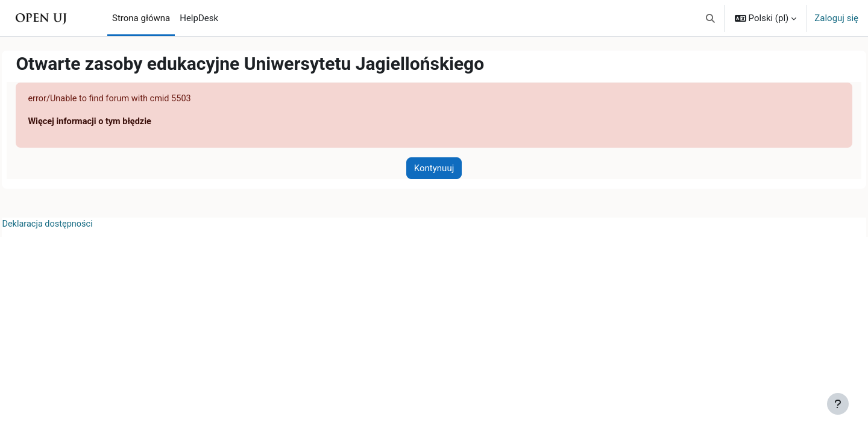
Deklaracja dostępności (76, 225)
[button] (710, 18)
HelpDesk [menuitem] (199, 18)
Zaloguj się (836, 18)
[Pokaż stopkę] (838, 404)
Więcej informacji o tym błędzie (119, 122)
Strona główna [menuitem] (141, 18)
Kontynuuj (434, 169)
